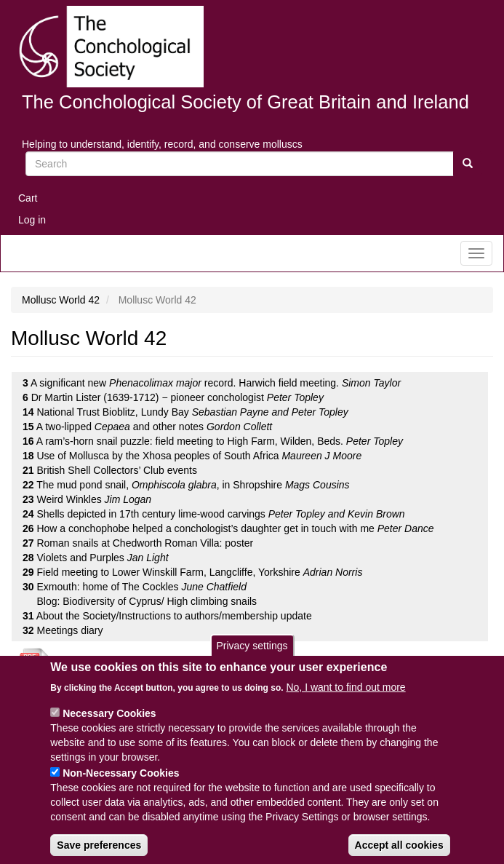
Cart (28, 198)
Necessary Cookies (109, 726)
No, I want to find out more (345, 700)
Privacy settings (252, 659)
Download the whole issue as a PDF (141, 664)
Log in (32, 220)
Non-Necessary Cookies (121, 786)
